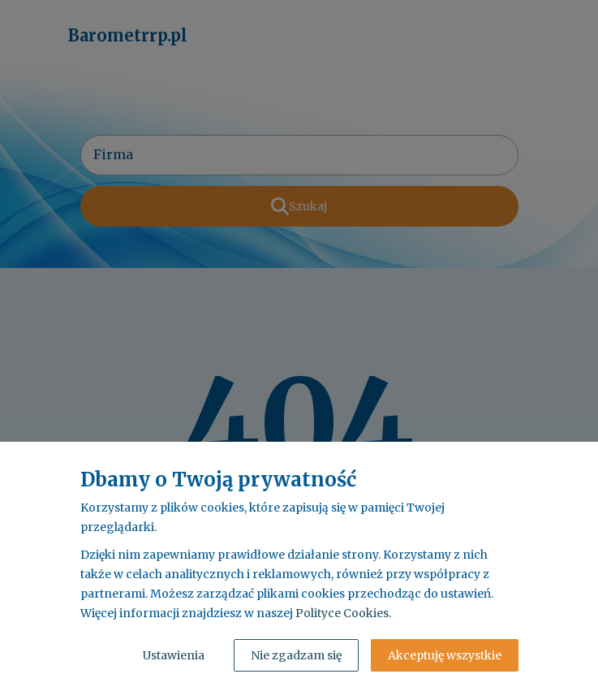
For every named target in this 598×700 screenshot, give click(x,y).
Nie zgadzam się (296, 655)
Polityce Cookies (342, 613)
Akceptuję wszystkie (445, 655)
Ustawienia (174, 655)
